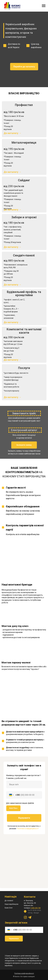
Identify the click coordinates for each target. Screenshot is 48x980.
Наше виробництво (12, 904)
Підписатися (14, 939)
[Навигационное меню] (44, 6)
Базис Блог (9, 908)
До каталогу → (12, 172)
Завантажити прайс (24, 413)
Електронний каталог (24, 430)
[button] (24, 445)
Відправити (24, 818)
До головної (9, 901)
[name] (24, 784)
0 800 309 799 (36, 908)
